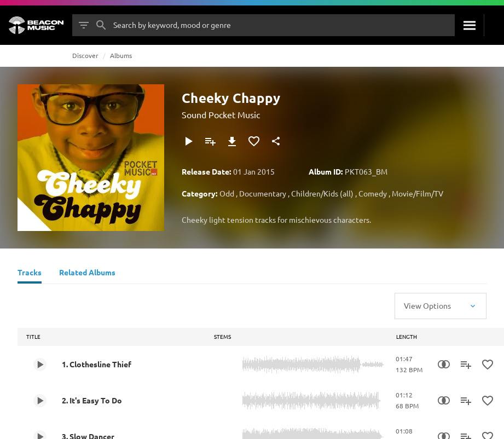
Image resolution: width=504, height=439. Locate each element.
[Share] (276, 141)
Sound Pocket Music (221, 114)
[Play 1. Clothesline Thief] (40, 365)
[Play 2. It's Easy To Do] (40, 401)
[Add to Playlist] (210, 141)
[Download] (232, 141)
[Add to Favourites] (254, 141)
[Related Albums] (87, 274)
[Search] (469, 25)
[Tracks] (30, 274)
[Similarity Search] (444, 365)
